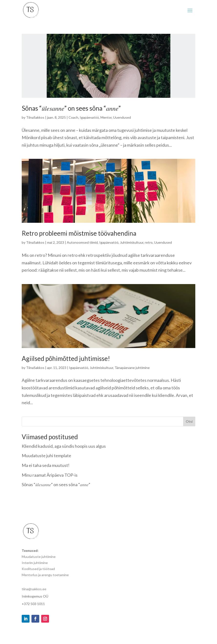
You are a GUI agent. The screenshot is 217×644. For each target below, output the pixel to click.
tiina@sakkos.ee (34, 589)
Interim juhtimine (35, 563)
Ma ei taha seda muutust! (46, 465)
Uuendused (122, 117)
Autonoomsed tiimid (82, 242)
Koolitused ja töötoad (38, 569)
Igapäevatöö (89, 117)
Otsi (189, 421)
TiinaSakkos (35, 117)
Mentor (106, 117)
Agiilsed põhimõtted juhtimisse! (66, 358)
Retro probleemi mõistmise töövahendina (79, 233)
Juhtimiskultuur (132, 242)
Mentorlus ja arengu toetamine (45, 575)
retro (149, 242)
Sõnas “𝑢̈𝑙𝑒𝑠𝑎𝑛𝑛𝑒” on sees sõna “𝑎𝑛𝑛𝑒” (71, 108)
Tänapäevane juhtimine (132, 368)
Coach (73, 117)
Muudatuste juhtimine (39, 557)
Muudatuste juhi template (46, 456)
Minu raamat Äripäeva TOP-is (50, 475)
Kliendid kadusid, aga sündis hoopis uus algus (64, 446)
